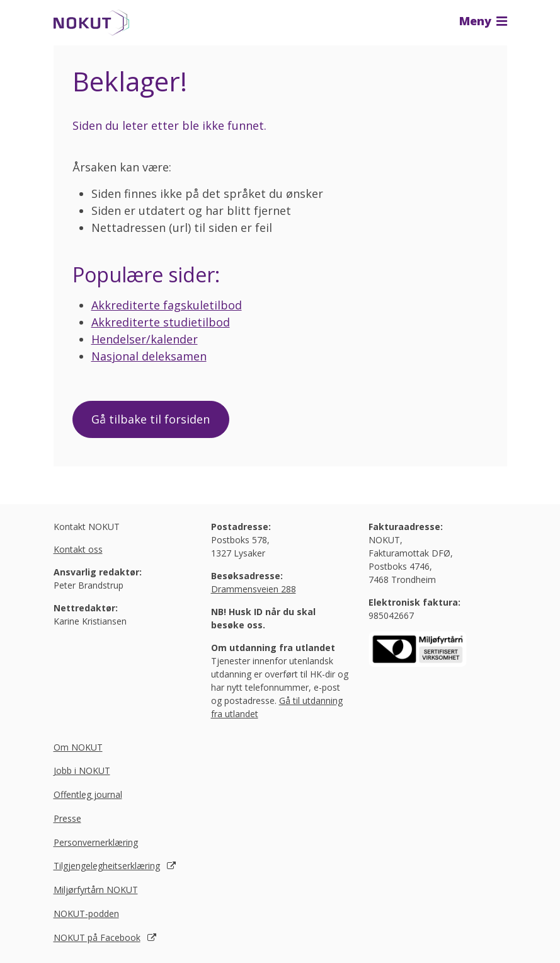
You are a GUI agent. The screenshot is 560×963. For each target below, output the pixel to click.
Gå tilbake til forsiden (151, 419)
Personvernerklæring (96, 842)
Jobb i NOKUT (82, 771)
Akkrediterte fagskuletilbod (167, 305)
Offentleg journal (88, 795)
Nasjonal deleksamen (149, 356)
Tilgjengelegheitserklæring (107, 866)
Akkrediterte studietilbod (161, 322)
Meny (483, 21)
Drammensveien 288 (254, 589)
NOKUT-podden (86, 914)
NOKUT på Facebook (97, 937)
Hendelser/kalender (145, 339)
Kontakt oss (78, 549)
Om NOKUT (78, 747)
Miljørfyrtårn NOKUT (96, 890)
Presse (67, 818)
